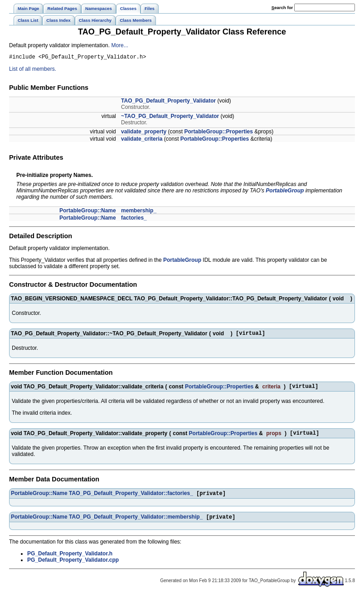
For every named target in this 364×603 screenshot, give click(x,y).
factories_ (134, 219)
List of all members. (33, 70)
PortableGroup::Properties (218, 133)
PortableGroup (285, 192)
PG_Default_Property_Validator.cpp (73, 567)
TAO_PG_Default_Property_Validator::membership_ (136, 524)
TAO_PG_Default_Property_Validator (168, 102)
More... (119, 45)
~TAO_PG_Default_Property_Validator (170, 118)
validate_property (144, 133)
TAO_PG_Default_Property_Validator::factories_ (131, 500)
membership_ (139, 212)
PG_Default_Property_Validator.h (70, 561)
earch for (282, 7)
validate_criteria (142, 140)
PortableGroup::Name (88, 212)
